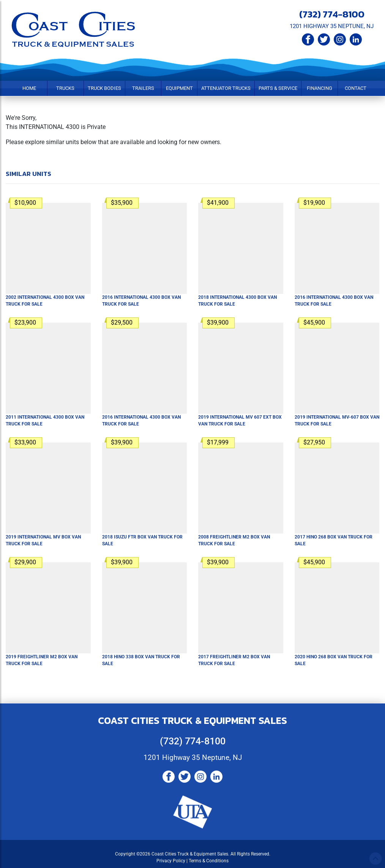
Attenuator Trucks (226, 88)
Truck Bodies (104, 88)
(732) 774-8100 (332, 14)
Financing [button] (320, 88)
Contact (356, 88)
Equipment (179, 88)
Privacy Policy (171, 861)
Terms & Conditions (209, 861)
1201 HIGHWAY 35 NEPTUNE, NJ (332, 26)
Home (29, 88)
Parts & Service (278, 88)
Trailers (143, 88)
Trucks (65, 88)
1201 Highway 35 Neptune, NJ (193, 757)
